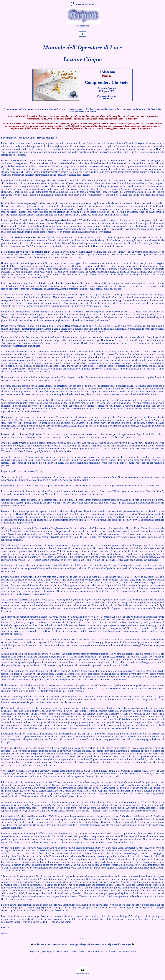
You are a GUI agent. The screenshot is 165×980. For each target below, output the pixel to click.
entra (104, 944)
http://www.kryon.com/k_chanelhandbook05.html (69, 951)
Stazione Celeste (129, 951)
